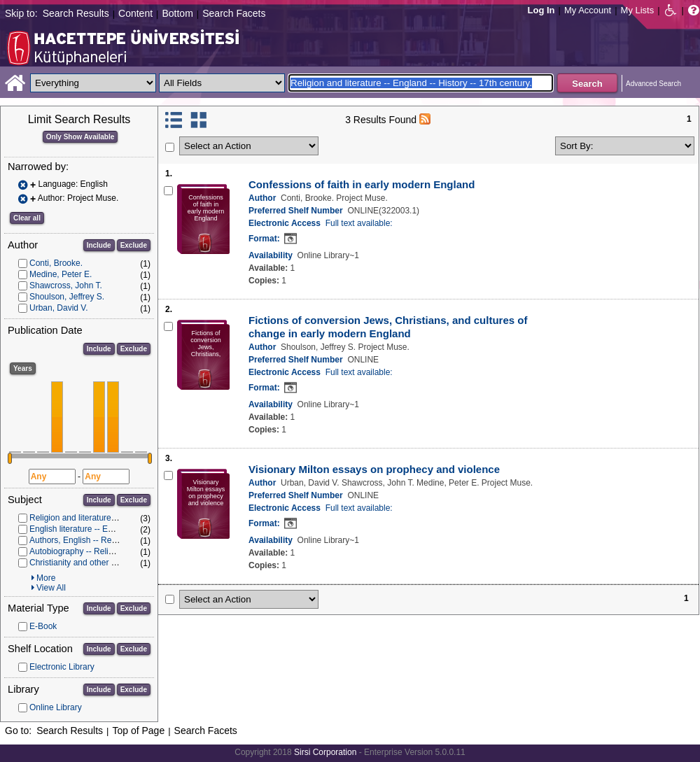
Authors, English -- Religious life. (90, 540)
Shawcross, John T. (66, 285)
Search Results (76, 13)
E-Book (43, 626)
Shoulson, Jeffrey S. (67, 297)
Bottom (177, 13)
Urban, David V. (59, 308)
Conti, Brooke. (56, 263)
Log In (541, 10)
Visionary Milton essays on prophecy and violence (374, 469)
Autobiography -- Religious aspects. (96, 551)
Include (99, 245)
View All (51, 588)
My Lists (638, 10)
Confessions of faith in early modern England (362, 184)
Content (135, 13)
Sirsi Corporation (325, 752)
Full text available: (359, 223)
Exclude (134, 245)
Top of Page (138, 731)
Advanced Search (653, 84)
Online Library (56, 707)
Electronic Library (62, 667)
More (46, 578)
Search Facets (234, 13)
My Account (588, 10)
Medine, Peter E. (61, 274)
